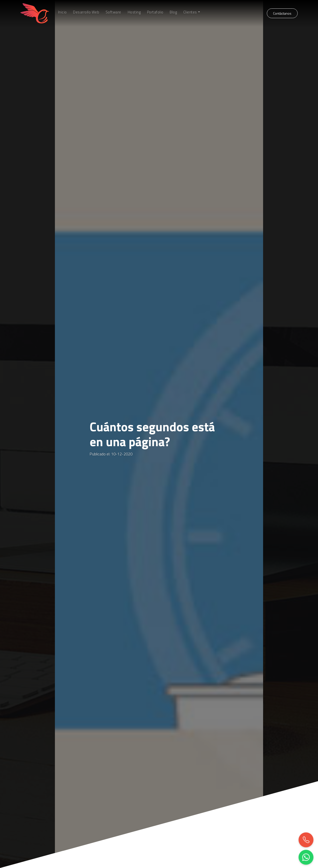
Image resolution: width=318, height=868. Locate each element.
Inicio (62, 12)
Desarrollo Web (86, 12)
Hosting (134, 12)
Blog (173, 12)
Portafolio (155, 12)
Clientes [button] (190, 12)
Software (113, 12)
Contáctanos (282, 13)
